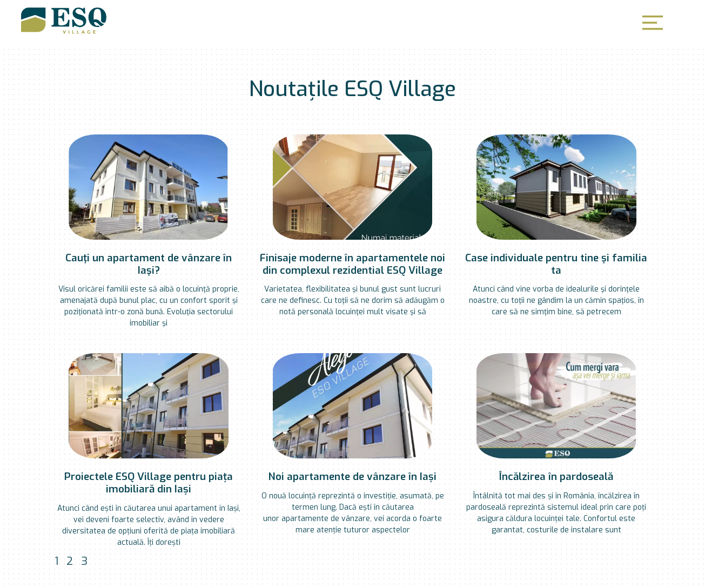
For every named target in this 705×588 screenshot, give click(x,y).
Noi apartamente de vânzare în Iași (352, 477)
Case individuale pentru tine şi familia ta (556, 264)
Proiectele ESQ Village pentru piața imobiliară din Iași (149, 483)
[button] (653, 23)
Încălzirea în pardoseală (556, 477)
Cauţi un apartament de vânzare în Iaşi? (149, 264)
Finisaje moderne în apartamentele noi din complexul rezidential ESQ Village (352, 264)
